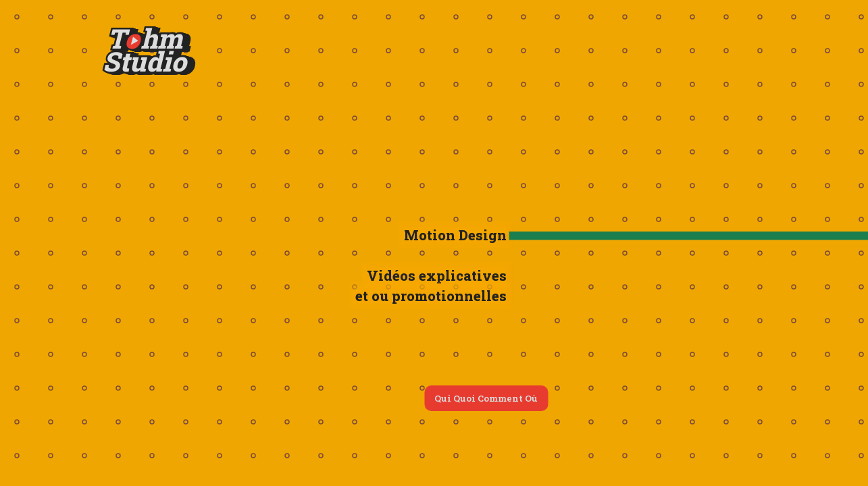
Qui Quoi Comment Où (486, 398)
